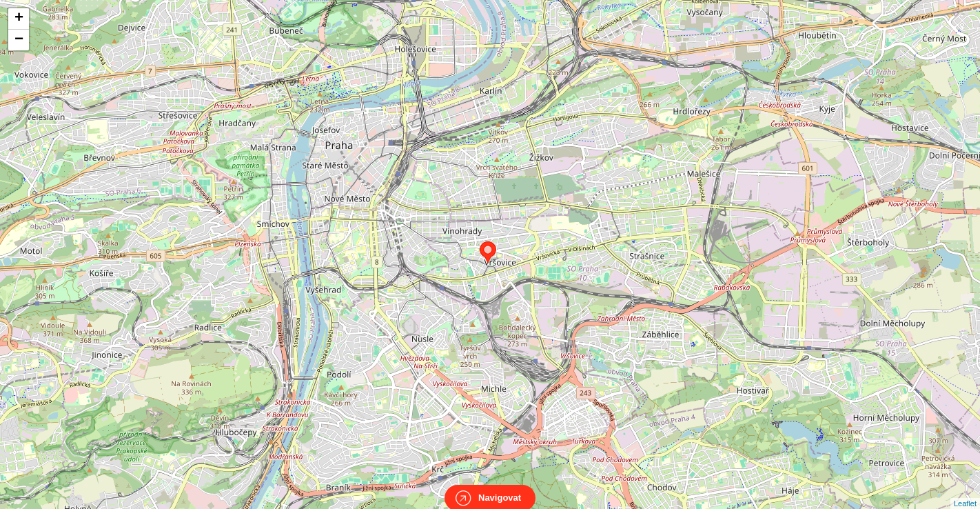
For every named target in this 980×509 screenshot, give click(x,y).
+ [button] (19, 19)
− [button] (19, 40)
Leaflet (965, 491)
